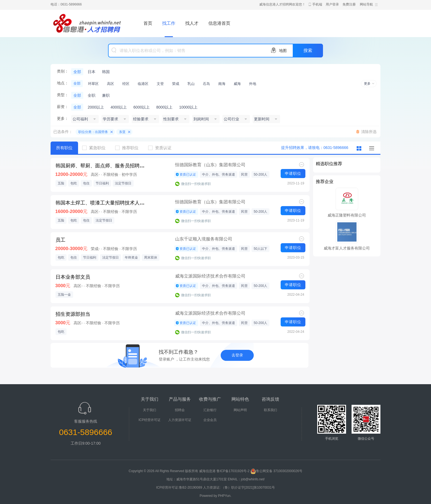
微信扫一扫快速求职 (196, 184)
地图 (283, 51)
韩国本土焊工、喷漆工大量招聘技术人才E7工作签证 (102, 203)
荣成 (176, 84)
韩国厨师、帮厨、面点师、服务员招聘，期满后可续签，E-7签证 (102, 166)
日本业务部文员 (73, 277)
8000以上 (164, 107)
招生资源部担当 (73, 314)
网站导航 (366, 4)
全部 (77, 72)
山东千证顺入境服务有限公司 (204, 239)
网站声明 (240, 410)
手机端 (317, 4)
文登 (160, 84)
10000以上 (188, 107)
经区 (126, 84)
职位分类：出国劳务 (93, 132)
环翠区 (93, 84)
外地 (253, 84)
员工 (60, 240)
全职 (92, 95)
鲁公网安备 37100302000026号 (276, 471)
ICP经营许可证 (150, 420)
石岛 (206, 84)
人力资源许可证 (180, 420)
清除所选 (369, 132)
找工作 (169, 23)
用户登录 (332, 4)
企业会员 (210, 420)
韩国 (106, 72)
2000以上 (96, 107)
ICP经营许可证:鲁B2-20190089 (180, 488)
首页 (148, 23)
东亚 (122, 132)
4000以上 (119, 107)
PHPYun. (225, 496)
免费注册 (349, 4)
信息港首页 (219, 23)
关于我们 (150, 410)
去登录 (237, 355)
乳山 (191, 84)
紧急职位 (96, 148)
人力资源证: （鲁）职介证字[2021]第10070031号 (239, 488)
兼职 (106, 95)
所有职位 (64, 148)
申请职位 (293, 173)
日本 (92, 72)
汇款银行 (210, 410)
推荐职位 (129, 148)
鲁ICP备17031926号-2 (233, 471)
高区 (110, 84)
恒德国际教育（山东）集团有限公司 (210, 165)
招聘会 (180, 410)
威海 (237, 84)
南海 (222, 84)
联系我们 (270, 410)
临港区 (143, 84)
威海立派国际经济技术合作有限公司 (210, 276)
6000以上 (141, 107)
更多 (367, 84)
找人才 (192, 23)
